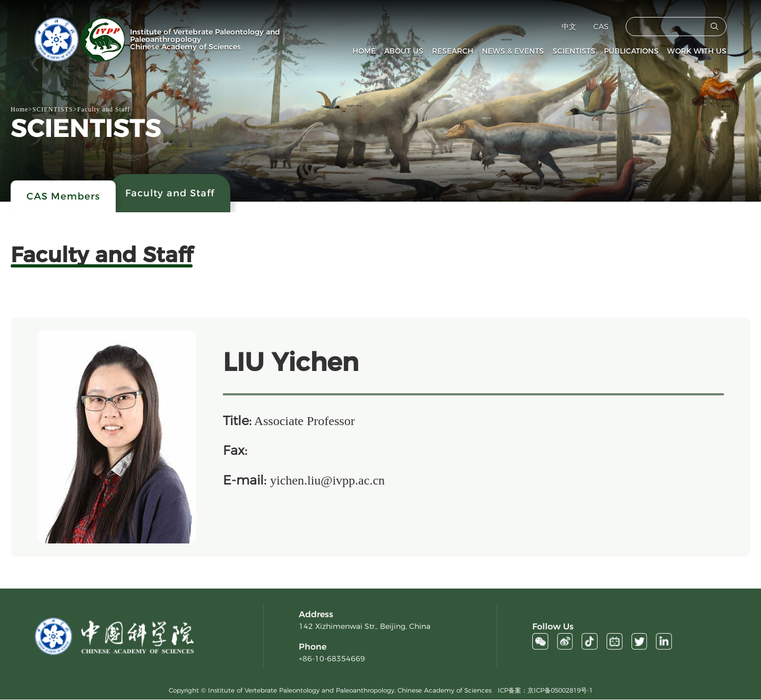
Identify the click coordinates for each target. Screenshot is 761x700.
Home (19, 109)
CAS (601, 27)
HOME (364, 51)
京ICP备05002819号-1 (560, 691)
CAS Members (63, 196)
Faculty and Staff (104, 109)
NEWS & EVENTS (513, 51)
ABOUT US (404, 51)
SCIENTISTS (574, 51)
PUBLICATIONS (631, 51)
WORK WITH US (697, 51)
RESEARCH (453, 51)
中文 (569, 27)
